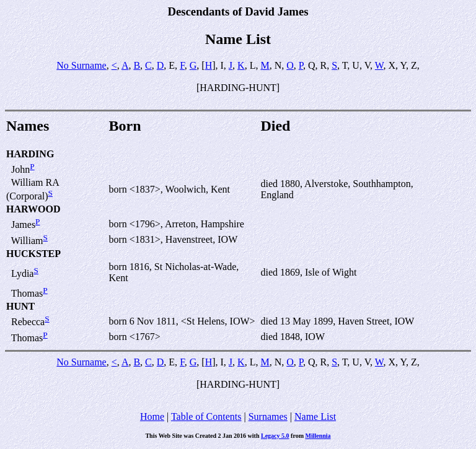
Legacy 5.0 (275, 436)
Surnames (268, 416)
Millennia (318, 436)
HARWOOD (33, 209)
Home (152, 416)
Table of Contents (206, 416)
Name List (315, 416)
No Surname (81, 65)
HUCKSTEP (33, 254)
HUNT (20, 306)
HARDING (30, 154)
